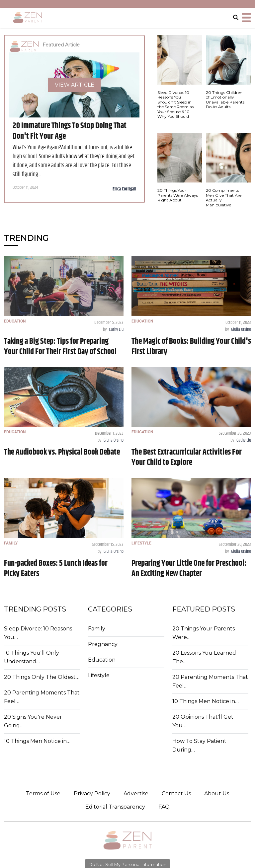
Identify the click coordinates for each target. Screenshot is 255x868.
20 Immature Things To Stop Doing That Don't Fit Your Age (70, 131)
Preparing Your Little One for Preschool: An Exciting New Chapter (189, 569)
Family (97, 629)
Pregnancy (103, 644)
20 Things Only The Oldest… (42, 677)
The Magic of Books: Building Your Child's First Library (191, 347)
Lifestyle (99, 675)
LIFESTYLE (141, 543)
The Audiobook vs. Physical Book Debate (62, 452)
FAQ (164, 807)
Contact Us (176, 794)
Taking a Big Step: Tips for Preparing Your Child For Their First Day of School (60, 347)
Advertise (136, 794)
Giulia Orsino (241, 329)
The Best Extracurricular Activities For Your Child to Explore (187, 457)
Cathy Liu (116, 329)
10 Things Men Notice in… (37, 741)
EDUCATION (15, 321)
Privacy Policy (92, 794)
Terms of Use (43, 794)
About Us (217, 794)
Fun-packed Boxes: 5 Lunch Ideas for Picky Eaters (56, 569)
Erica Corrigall (124, 189)
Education (102, 660)
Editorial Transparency (115, 807)
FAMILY (11, 543)
